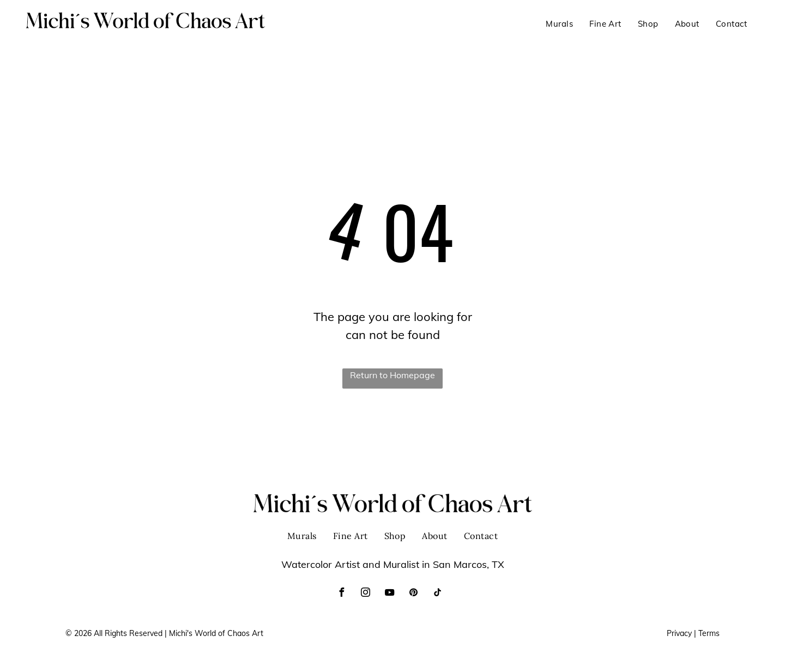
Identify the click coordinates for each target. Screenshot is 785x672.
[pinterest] (413, 594)
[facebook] (341, 594)
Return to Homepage (392, 375)
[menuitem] (559, 24)
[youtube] (389, 594)
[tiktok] (437, 594)
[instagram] (365, 594)
